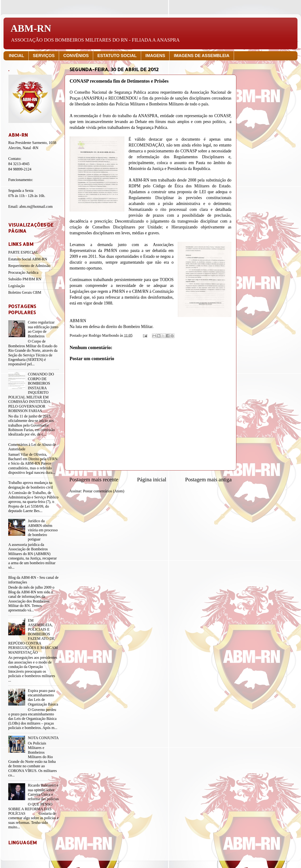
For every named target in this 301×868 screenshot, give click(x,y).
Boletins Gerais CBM (25, 293)
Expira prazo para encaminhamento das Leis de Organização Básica (43, 698)
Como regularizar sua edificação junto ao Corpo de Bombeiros (43, 329)
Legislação (16, 286)
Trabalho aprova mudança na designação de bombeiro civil (31, 485)
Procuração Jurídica (23, 273)
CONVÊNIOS (76, 56)
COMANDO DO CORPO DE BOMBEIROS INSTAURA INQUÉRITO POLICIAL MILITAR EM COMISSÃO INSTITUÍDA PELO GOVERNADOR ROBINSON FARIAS (31, 393)
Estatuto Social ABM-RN (28, 259)
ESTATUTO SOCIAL (117, 56)
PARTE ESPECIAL (23, 252)
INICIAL (17, 56)
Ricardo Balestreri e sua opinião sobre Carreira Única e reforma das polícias (43, 792)
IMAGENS (155, 56)
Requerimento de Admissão (29, 266)
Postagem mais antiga (208, 480)
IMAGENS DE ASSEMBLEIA (202, 56)
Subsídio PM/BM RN (25, 279)
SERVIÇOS (44, 56)
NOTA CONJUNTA (43, 738)
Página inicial (152, 480)
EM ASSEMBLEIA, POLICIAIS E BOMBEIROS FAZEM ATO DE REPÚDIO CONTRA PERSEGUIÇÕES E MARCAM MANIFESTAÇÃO (33, 637)
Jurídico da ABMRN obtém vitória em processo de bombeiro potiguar (43, 530)
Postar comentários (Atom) (104, 491)
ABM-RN (31, 28)
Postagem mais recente (94, 480)
